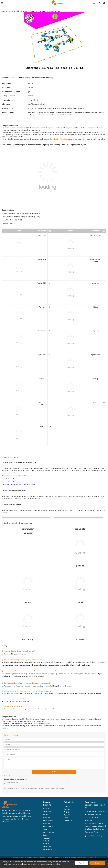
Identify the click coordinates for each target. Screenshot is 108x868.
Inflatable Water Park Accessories (47, 847)
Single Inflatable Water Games (48, 818)
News (66, 818)
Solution (67, 809)
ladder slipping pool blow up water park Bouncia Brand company (38, 11)
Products (11, 11)
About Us (67, 815)
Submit (54, 772)
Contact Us (68, 821)
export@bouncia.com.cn (98, 812)
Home (4, 11)
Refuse (97, 863)
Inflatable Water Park (60, 139)
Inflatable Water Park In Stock (48, 826)
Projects (67, 812)
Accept (81, 863)
